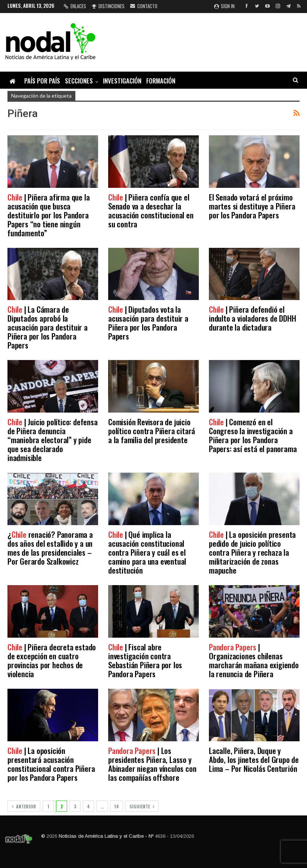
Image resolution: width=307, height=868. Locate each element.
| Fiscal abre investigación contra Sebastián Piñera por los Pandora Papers (145, 660)
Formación (161, 81)
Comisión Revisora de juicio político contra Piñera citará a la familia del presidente (152, 431)
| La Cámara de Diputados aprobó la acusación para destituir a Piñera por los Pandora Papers (48, 327)
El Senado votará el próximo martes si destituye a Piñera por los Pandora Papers (252, 206)
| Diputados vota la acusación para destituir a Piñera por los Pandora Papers (148, 323)
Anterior (24, 806)
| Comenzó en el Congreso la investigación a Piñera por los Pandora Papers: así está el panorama (253, 435)
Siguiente (142, 806)
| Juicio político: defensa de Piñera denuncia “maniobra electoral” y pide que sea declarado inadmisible (53, 440)
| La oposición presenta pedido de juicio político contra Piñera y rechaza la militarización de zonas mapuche (252, 552)
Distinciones (108, 6)
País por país (42, 81)
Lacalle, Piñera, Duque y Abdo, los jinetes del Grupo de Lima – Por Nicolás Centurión (254, 759)
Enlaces (75, 6)
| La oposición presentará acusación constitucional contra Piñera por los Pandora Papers (51, 764)
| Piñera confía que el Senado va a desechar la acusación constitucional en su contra (151, 210)
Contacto (144, 6)
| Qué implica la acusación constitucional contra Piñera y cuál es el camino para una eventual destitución (147, 552)
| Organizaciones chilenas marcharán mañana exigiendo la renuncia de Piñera (254, 660)
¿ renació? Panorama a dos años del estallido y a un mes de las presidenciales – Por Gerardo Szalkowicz (50, 548)
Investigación (122, 81)
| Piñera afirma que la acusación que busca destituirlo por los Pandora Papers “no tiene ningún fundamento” (48, 215)
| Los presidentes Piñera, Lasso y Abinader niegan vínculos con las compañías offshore (152, 764)
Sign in (224, 6)
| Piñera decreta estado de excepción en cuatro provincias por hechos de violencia (52, 660)
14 (117, 806)
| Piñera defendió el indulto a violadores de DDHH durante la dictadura (252, 318)
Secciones (79, 81)
